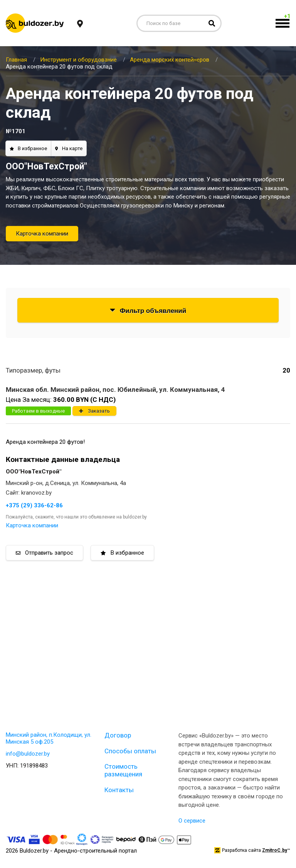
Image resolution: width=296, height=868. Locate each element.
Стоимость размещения (123, 770)
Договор (118, 735)
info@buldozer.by (28, 754)
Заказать (94, 411)
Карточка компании (42, 234)
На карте (69, 148)
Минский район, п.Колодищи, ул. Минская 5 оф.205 (49, 738)
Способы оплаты (130, 751)
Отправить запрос (45, 553)
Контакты (119, 790)
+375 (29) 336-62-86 (34, 505)
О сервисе (192, 821)
